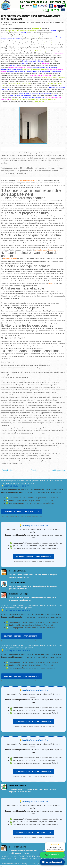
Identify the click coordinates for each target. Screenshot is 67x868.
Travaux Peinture (17, 582)
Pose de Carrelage (17, 571)
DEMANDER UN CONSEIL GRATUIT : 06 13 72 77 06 (22, 511)
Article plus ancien (59, 470)
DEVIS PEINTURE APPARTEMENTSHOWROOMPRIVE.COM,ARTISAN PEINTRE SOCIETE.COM (31, 17)
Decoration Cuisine (18, 847)
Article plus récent (8, 470)
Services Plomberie (18, 785)
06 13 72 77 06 (52, 855)
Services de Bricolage (19, 594)
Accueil (33, 470)
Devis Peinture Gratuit (52, 862)
